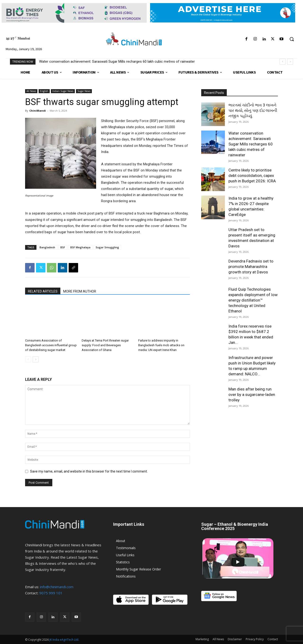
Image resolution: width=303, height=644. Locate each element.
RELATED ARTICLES (43, 291)
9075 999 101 (51, 593)
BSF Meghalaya (80, 247)
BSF (63, 247)
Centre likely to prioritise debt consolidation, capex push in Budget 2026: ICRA (252, 175)
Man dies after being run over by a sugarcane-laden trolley (252, 394)
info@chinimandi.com (57, 587)
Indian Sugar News (63, 91)
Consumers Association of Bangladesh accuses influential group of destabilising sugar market (51, 345)
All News (31, 91)
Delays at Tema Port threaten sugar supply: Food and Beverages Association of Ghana (105, 345)
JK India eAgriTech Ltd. (64, 640)
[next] (290, 62)
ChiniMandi (38, 111)
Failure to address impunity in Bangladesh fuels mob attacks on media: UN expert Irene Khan (161, 345)
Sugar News (84, 91)
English (44, 91)
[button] (292, 39)
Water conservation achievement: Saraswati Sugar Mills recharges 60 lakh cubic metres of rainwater (117, 61)
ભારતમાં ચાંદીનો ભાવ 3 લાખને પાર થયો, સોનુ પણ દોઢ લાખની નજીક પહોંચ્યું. (253, 110)
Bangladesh (47, 247)
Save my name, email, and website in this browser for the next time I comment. (89, 471)
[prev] (283, 62)
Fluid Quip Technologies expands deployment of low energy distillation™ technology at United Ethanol (253, 300)
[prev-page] (28, 359)
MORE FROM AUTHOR (80, 291)
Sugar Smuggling (107, 247)
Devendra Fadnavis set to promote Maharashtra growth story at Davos (251, 267)
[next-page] (36, 359)
